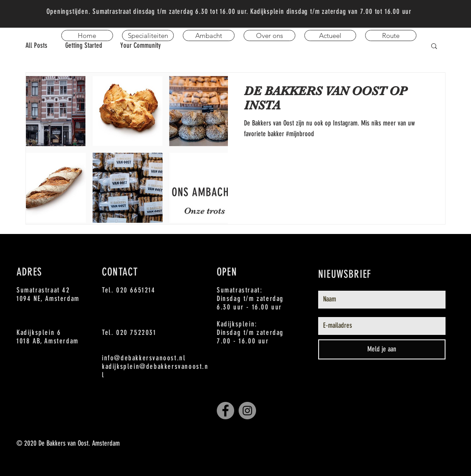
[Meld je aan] (382, 349)
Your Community (141, 45)
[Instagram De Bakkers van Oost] (247, 411)
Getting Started (84, 45)
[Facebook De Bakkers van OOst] (225, 411)
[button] (434, 47)
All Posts (36, 45)
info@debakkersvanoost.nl (144, 358)
